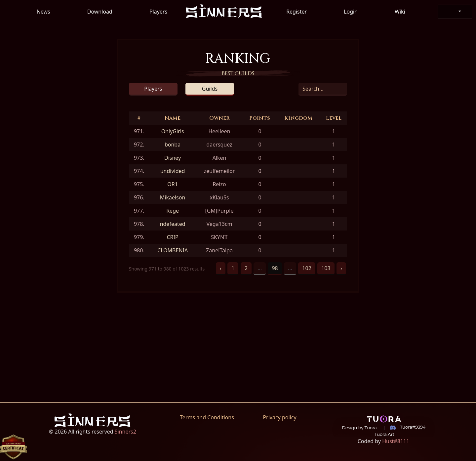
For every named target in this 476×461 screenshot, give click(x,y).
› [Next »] (341, 268)
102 (307, 268)
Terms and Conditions (207, 417)
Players (158, 12)
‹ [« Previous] (221, 268)
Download (100, 12)
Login (351, 12)
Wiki (400, 12)
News (43, 12)
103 (326, 268)
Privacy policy (279, 417)
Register (297, 12)
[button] (455, 12)
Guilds (210, 89)
